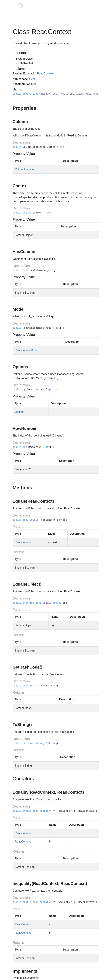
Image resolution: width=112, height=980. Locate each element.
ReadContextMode (26, 350)
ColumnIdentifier (25, 169)
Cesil (32, 79)
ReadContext (45, 74)
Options (19, 412)
